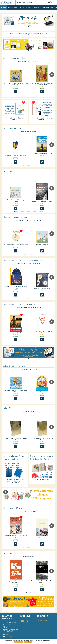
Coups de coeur (53, 7)
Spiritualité (14, 7)
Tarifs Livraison (8, 636)
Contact (6, 634)
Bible (9, 7)
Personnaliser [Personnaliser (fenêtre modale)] (37, 642)
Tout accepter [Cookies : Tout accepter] (18, 642)
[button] (28, 27)
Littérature (21, 7)
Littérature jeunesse (30, 7)
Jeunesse (39, 7)
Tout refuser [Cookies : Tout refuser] (28, 642)
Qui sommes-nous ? (44, 620)
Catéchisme (45, 7)
